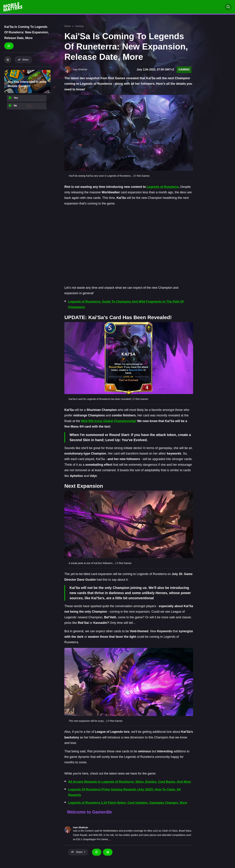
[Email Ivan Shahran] (108, 852)
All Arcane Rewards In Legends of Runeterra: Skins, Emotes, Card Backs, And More (130, 782)
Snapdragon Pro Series (96, 839)
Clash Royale (80, 835)
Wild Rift (98, 835)
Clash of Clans (170, 831)
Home (68, 26)
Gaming (79, 26)
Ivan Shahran (81, 827)
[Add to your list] (8, 60)
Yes (16, 98)
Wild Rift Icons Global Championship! (109, 421)
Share (23, 60)
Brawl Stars (185, 831)
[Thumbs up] (9, 46)
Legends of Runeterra (163, 187)
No (15, 106)
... (110, 839)
